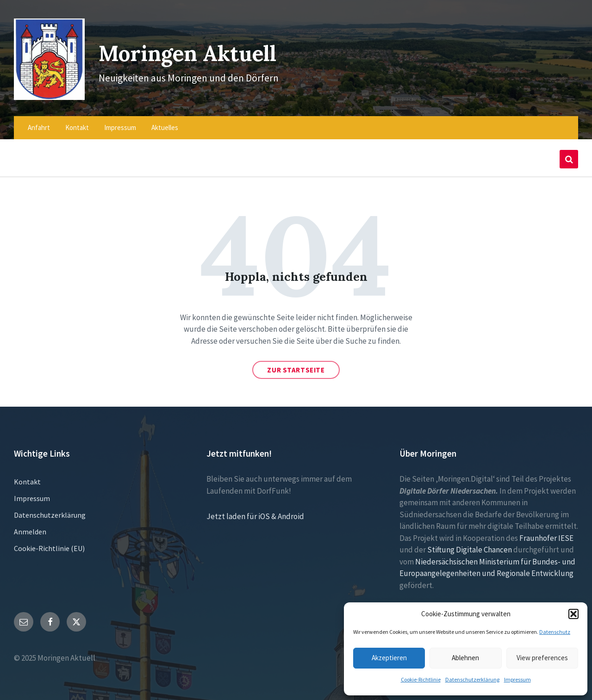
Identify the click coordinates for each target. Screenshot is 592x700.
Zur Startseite (296, 364)
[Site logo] (47, 91)
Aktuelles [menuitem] (165, 121)
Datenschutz (555, 632)
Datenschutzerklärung (472, 679)
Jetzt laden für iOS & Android (255, 510)
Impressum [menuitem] (120, 121)
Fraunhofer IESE (546, 532)
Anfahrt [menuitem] (39, 121)
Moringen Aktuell (192, 50)
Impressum (517, 679)
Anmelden (30, 526)
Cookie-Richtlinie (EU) (49, 542)
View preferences (542, 658)
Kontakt (27, 476)
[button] (573, 614)
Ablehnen (465, 658)
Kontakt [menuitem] (77, 121)
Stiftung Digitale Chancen (470, 544)
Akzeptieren (389, 658)
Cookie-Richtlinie (421, 679)
